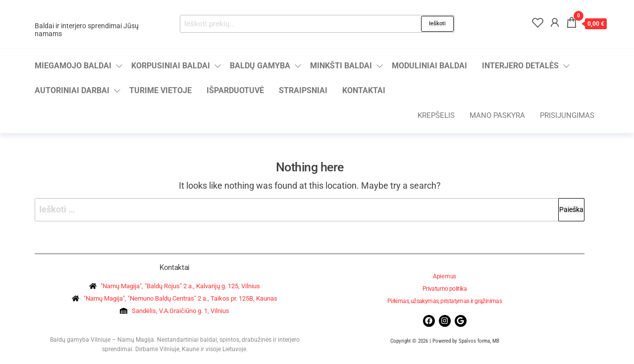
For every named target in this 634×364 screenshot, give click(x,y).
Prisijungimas (567, 115)
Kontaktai (364, 90)
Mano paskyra (497, 115)
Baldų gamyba (260, 66)
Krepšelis (436, 115)
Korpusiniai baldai (171, 66)
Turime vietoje (160, 90)
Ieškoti (437, 24)
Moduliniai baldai (429, 66)
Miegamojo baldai (73, 66)
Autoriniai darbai (72, 90)
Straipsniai (303, 90)
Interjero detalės (520, 66)
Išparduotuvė (235, 90)
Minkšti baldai (341, 66)
